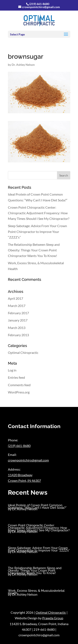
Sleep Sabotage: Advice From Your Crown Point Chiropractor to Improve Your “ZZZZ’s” (37, 231)
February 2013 (18, 335)
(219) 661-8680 (39, 4)
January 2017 (18, 320)
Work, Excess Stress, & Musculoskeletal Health (36, 592)
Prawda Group (53, 618)
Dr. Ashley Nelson (23, 65)
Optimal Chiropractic (23, 352)
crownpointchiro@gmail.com (28, 460)
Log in (12, 370)
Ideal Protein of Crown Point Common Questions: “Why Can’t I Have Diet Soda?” (37, 506)
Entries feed (16, 377)
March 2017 (17, 306)
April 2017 (15, 298)
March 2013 (17, 328)
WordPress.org (19, 392)
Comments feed (19, 385)
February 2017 (18, 313)
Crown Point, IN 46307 (24, 480)
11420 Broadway (20, 475)
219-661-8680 (44, 629)
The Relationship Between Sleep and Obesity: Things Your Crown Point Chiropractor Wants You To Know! (34, 250)
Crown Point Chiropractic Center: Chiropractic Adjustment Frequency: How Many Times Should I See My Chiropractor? (39, 213)
